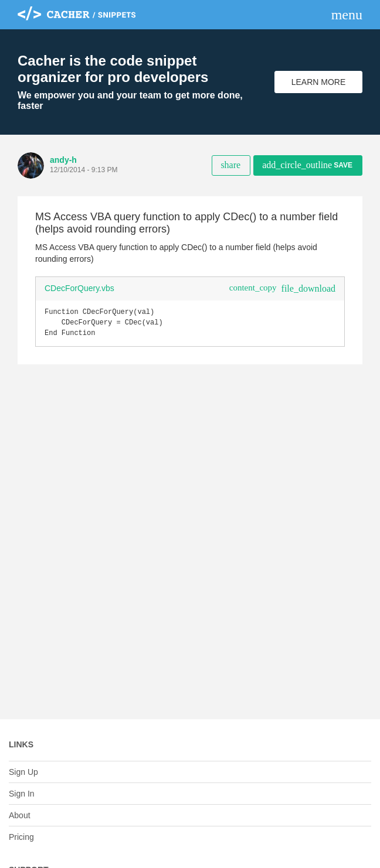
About (20, 815)
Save (307, 165)
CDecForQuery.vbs (79, 288)
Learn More (319, 82)
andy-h (63, 160)
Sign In (22, 794)
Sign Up (23, 772)
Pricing (21, 837)
